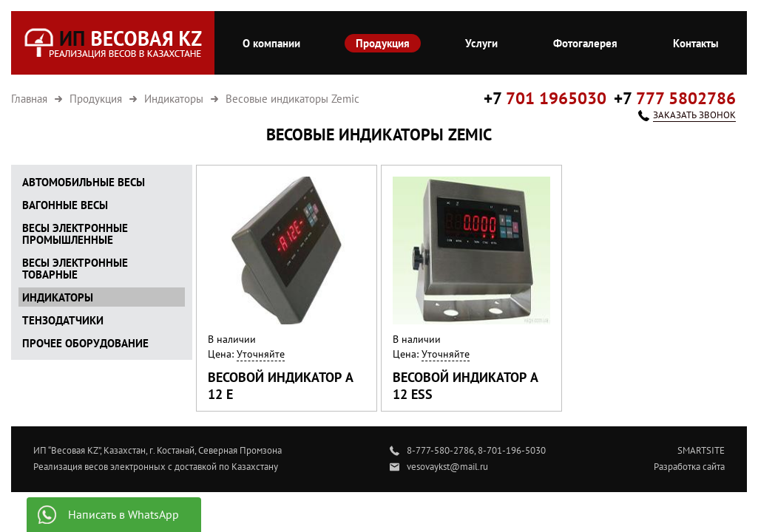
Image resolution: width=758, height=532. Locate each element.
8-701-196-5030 (512, 450)
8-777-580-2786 (440, 450)
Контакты (696, 43)
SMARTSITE (701, 450)
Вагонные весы (65, 205)
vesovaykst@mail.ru (447, 467)
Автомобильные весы (84, 182)
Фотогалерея (585, 43)
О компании (271, 43)
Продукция (383, 43)
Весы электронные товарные (75, 269)
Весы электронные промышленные (75, 234)
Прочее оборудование (85, 343)
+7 (545, 98)
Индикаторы (58, 297)
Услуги (481, 43)
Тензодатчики (63, 320)
